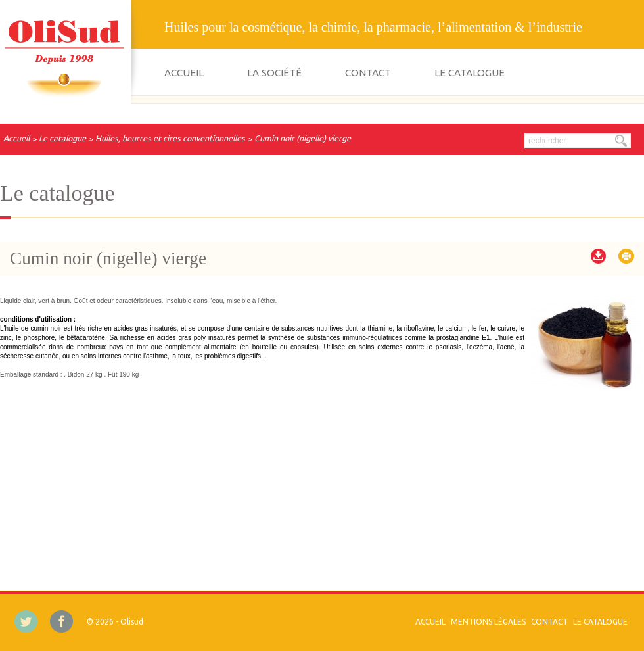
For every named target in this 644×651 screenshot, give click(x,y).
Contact (368, 73)
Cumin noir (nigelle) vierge (303, 138)
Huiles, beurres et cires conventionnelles (170, 138)
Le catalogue (470, 73)
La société (274, 73)
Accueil (184, 73)
